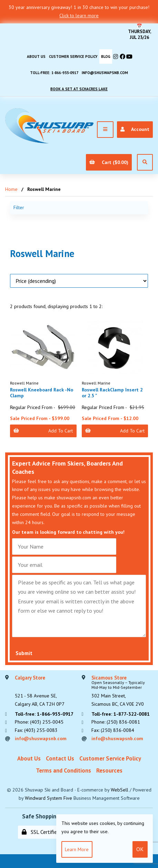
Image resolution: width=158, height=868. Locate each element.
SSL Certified (41, 832)
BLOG (106, 57)
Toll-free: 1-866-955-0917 (54, 73)
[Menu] (105, 130)
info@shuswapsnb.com (105, 73)
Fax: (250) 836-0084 (113, 730)
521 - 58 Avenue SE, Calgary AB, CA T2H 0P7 (40, 691)
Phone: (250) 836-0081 (116, 722)
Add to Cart (43, 431)
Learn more (77, 849)
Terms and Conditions (63, 770)
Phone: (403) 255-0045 (39, 722)
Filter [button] (19, 207)
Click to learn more (79, 16)
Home (11, 189)
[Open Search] (145, 162)
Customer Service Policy (73, 57)
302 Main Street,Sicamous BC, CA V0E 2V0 (122, 691)
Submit (24, 653)
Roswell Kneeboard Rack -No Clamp (42, 393)
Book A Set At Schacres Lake (79, 89)
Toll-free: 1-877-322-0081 (121, 714)
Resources (109, 770)
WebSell (120, 790)
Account (135, 129)
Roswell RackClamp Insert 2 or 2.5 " (112, 393)
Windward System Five (48, 798)
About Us (36, 57)
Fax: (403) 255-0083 (36, 730)
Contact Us (60, 758)
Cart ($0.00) (109, 162)
